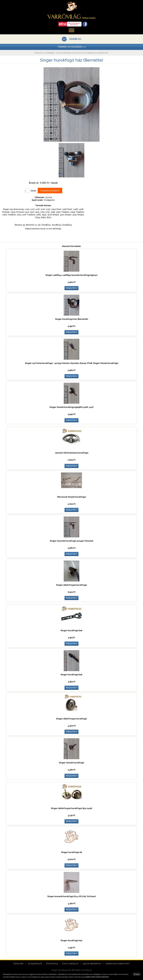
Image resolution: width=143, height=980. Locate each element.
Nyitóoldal (18, 964)
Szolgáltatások (35, 964)
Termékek (50, 53)
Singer (91, 53)
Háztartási (79, 53)
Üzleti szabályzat (70, 964)
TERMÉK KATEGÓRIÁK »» (72, 47)
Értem (137, 974)
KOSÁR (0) (75, 39)
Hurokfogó (102, 53)
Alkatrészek (65, 53)
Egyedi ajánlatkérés (92, 964)
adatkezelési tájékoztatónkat (97, 977)
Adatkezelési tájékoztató (118, 964)
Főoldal (39, 53)
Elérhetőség (52, 964)
